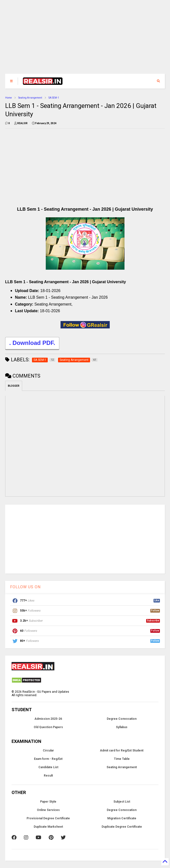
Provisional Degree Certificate (48, 818)
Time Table (122, 759)
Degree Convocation (122, 719)
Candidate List (48, 767)
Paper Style (48, 802)
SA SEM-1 (54, 98)
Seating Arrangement (30, 98)
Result (48, 776)
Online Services (48, 810)
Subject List (122, 802)
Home (8, 98)
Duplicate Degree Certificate (122, 827)
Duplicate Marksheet (48, 827)
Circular (48, 750)
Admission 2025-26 (48, 719)
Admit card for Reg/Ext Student (122, 750)
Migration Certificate (122, 818)
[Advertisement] (85, 39)
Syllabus (122, 727)
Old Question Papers (48, 727)
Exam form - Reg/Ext (48, 759)
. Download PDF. (32, 344)
